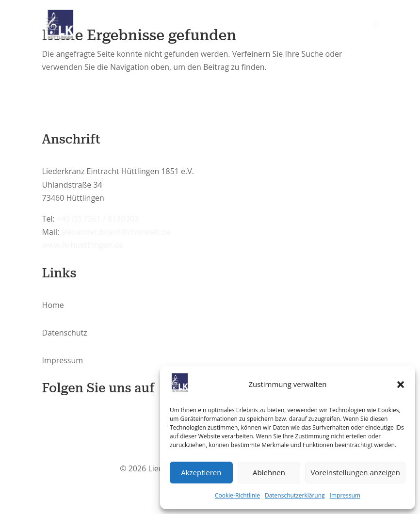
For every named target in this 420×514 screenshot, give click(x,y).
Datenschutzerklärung (295, 495)
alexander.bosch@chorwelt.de (116, 232)
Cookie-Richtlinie (237, 495)
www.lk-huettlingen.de (83, 245)
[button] (401, 385)
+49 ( (98, 219)
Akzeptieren (201, 472)
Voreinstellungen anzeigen (355, 472)
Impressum (345, 495)
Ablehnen (269, 472)
